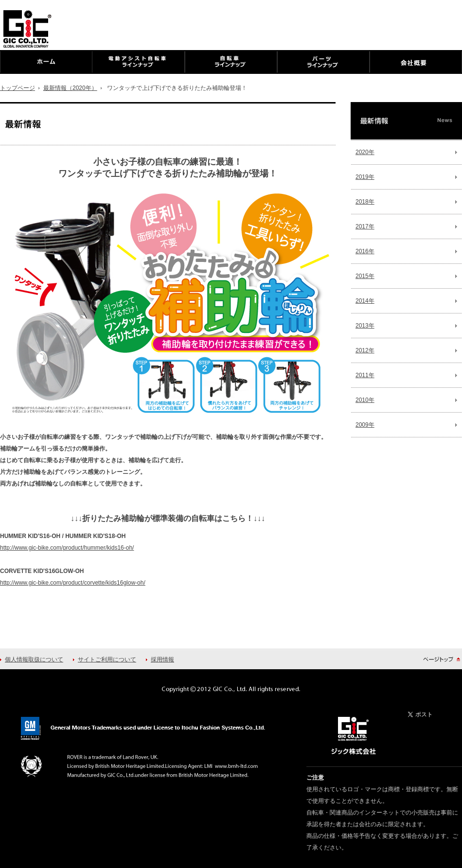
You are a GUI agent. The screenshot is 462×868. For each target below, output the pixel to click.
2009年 (365, 425)
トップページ (18, 88)
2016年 (365, 251)
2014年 (365, 301)
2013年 (365, 326)
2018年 (365, 202)
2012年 (365, 350)
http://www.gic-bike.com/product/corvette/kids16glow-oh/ (73, 583)
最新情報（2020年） (70, 88)
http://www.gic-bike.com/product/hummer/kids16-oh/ (67, 548)
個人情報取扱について (34, 660)
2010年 (365, 400)
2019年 (365, 177)
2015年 (365, 276)
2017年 (365, 226)
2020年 (365, 152)
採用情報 (162, 660)
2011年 (365, 375)
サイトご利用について (107, 660)
